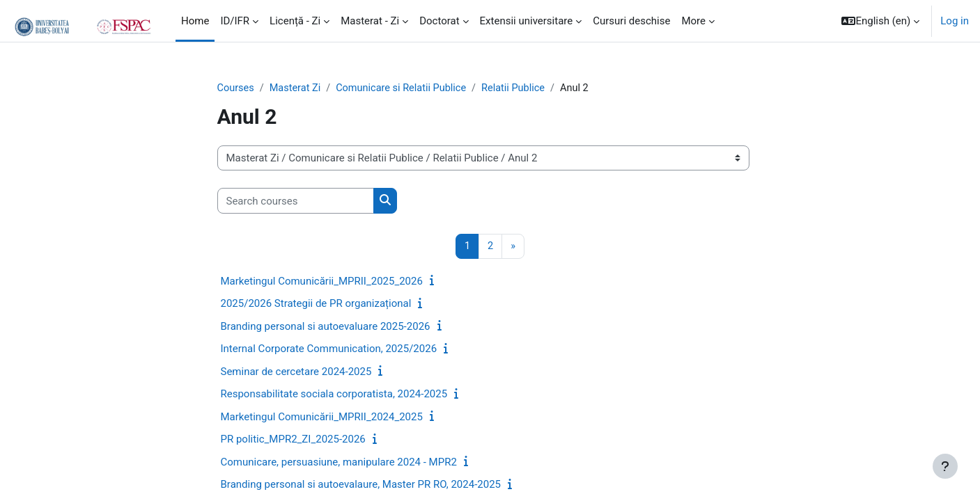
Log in (955, 21)
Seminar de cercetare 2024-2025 (296, 372)
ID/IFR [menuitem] (235, 21)
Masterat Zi (297, 88)
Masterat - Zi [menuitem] (370, 21)
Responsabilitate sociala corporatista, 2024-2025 (334, 395)
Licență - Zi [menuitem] (295, 21)
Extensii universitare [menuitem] (527, 21)
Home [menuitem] (195, 21)
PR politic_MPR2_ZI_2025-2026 (293, 440)
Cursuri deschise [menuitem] (631, 21)
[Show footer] (945, 466)
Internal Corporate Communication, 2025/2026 (329, 350)
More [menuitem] (693, 21)
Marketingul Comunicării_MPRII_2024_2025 (322, 417)
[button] (880, 21)
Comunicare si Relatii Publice (407, 88)
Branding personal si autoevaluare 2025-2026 (326, 327)
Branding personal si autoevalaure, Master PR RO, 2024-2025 (361, 486)
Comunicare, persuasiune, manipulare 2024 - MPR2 (339, 463)
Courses (236, 88)
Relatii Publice (522, 88)
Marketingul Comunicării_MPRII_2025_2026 (322, 282)
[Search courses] (296, 201)
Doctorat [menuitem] (439, 21)
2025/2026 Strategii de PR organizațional (316, 305)
